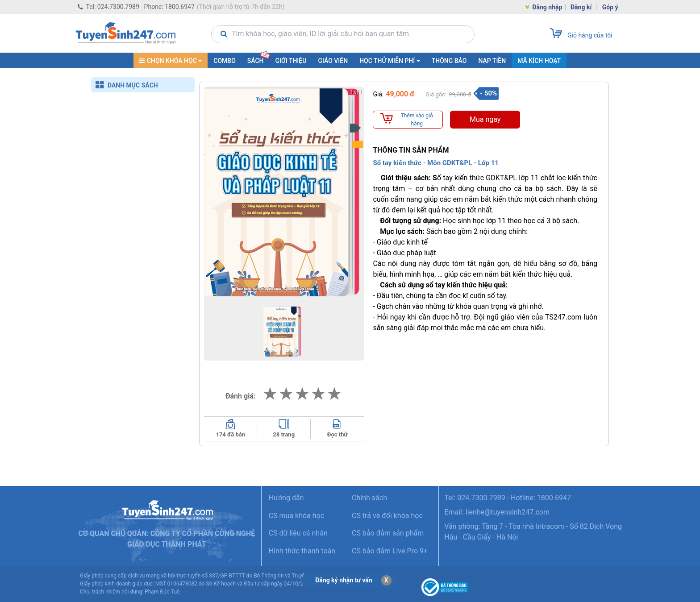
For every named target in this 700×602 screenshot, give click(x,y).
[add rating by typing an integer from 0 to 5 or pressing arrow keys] (302, 394)
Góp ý (610, 7)
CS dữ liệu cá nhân (298, 533)
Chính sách (369, 498)
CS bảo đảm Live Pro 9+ (390, 551)
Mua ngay (485, 119)
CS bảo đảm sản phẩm (388, 533)
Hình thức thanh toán (302, 551)
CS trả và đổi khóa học (387, 516)
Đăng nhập (544, 8)
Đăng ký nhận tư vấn (344, 580)
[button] (284, 287)
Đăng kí (581, 7)
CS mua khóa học (296, 516)
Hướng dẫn (286, 498)
